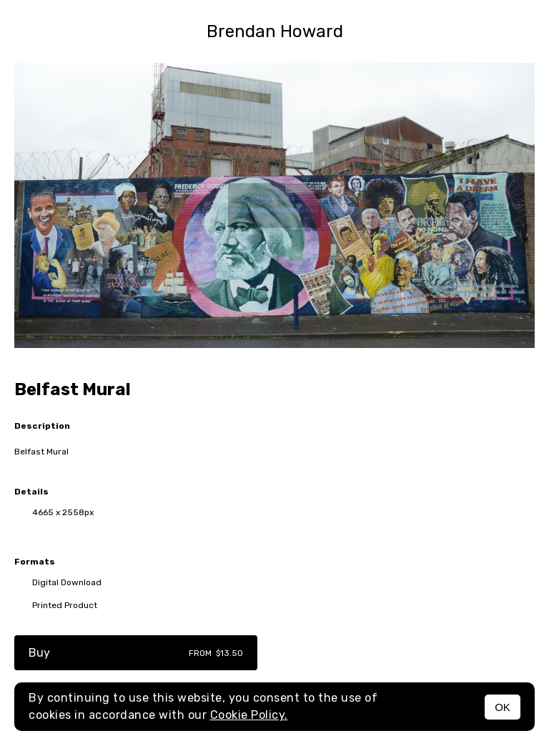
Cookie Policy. (249, 715)
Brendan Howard (275, 31)
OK (503, 707)
